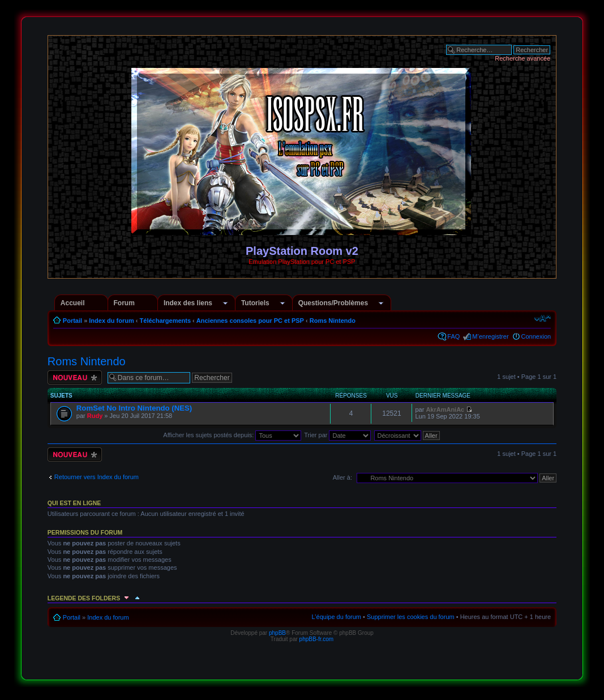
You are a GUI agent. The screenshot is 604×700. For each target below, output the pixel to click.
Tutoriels (255, 303)
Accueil (73, 303)
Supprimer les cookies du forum (411, 617)
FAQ (453, 336)
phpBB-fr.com (317, 639)
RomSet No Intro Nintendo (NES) (134, 408)
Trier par (337, 435)
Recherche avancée (522, 58)
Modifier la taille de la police (543, 318)
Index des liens (188, 303)
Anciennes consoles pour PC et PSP (250, 321)
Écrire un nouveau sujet (75, 377)
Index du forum (111, 321)
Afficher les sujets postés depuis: (232, 435)
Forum (124, 303)
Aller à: (342, 477)
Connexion (536, 336)
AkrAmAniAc (445, 409)
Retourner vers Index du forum (97, 477)
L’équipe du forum (337, 617)
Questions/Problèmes (333, 303)
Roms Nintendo (333, 321)
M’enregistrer (490, 336)
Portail (72, 321)
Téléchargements (165, 321)
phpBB (277, 633)
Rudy (95, 416)
